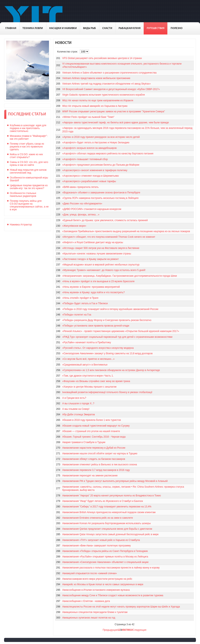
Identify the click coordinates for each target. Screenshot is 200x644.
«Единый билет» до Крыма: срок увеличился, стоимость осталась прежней (105, 220)
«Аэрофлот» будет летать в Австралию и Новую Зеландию (96, 143)
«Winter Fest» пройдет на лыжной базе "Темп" (88, 117)
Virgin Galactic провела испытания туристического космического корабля (103, 95)
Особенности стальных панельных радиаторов (23, 195)
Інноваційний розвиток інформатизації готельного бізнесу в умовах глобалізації (107, 392)
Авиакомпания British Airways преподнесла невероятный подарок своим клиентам (109, 512)
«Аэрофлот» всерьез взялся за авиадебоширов (89, 148)
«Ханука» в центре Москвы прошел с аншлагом (89, 387)
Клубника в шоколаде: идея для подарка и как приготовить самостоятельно (28, 128)
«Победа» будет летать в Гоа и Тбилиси (85, 303)
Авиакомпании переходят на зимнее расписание (90, 476)
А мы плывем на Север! (76, 409)
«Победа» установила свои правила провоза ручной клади (96, 326)
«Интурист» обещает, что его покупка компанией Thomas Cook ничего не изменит (109, 237)
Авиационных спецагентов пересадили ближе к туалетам (95, 612)
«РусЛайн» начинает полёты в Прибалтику (87, 342)
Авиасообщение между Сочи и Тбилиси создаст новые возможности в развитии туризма (113, 595)
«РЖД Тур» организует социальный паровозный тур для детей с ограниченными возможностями (117, 337)
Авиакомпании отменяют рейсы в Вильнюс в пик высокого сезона (100, 465)
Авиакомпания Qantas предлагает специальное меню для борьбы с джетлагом (107, 529)
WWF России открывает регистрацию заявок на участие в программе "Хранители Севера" (114, 111)
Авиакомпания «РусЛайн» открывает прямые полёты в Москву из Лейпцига (105, 557)
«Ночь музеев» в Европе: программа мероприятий (91, 287)
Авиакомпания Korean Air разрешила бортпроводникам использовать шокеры (107, 523)
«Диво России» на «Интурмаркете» (82, 204)
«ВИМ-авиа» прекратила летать (80, 187)
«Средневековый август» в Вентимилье (85, 365)
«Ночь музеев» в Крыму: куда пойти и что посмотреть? (93, 292)
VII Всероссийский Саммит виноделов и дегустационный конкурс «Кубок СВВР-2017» (111, 89)
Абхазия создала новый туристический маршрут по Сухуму (96, 426)
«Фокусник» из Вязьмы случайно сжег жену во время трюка (96, 381)
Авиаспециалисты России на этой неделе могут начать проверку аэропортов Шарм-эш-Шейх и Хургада (121, 607)
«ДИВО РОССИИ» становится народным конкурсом (92, 209)
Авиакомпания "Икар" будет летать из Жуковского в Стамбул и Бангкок (103, 501)
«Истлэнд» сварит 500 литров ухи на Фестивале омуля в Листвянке (101, 248)
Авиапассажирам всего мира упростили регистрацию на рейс (97, 579)
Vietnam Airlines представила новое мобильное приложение (96, 78)
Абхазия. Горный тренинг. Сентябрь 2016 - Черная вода (94, 437)
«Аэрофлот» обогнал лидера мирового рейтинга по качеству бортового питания (108, 154)
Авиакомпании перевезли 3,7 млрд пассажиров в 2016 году (96, 470)
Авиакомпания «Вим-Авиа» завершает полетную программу (97, 546)
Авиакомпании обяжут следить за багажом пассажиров (94, 459)
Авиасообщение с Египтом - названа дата (86, 601)
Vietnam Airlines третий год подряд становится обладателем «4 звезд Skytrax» (107, 84)
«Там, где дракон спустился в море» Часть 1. (88, 376)
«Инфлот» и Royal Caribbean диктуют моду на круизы (93, 242)
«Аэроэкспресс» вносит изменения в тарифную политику (95, 170)
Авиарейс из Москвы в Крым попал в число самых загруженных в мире (103, 584)
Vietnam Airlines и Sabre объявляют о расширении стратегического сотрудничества (109, 73)
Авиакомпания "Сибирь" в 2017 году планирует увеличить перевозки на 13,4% (107, 507)
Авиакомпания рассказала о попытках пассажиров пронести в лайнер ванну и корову (111, 568)
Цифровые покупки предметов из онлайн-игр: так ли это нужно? (29, 187)
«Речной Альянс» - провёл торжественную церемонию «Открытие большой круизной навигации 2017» (121, 331)
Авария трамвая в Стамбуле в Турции (84, 442)
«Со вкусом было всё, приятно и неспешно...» (88, 359)
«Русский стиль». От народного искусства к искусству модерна (98, 348)
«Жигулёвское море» (74, 226)
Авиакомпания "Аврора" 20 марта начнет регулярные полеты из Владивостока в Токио (112, 496)
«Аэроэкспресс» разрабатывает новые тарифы (89, 181)
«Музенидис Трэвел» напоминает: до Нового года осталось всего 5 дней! (104, 270)
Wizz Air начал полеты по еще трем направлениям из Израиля (98, 100)
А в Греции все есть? (74, 398)
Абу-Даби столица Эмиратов (79, 414)
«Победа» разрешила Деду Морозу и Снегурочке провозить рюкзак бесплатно (107, 320)
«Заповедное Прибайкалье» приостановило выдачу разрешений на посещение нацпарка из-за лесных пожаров (126, 231)
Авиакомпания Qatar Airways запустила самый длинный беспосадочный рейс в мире (110, 534)
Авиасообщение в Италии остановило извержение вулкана (96, 590)
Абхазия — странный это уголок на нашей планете (91, 431)
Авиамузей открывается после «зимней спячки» (90, 573)
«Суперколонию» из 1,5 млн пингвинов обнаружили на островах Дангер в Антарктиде (111, 370)
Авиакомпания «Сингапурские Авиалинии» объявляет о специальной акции (105, 562)
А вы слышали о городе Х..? (78, 403)
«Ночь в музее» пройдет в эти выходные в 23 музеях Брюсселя (98, 281)
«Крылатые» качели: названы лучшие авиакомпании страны (97, 254)
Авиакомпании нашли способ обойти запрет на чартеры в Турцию (100, 453)
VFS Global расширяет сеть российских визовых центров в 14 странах (102, 58)
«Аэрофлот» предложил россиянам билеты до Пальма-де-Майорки (101, 165)
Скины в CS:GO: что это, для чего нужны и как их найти (29, 164)
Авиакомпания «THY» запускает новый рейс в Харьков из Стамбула (101, 540)
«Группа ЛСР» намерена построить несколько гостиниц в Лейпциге (100, 198)
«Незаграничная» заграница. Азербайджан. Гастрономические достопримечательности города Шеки (120, 276)
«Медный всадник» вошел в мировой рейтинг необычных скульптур (101, 265)
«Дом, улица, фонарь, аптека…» (81, 215)
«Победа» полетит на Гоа (77, 315)
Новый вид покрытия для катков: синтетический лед (28, 171)
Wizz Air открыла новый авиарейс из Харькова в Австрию (95, 106)
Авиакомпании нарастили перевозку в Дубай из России (94, 448)
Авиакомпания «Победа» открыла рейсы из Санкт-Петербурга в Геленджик (105, 551)
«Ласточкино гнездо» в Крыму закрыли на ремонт (91, 259)
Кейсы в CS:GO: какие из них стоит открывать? (26, 156)
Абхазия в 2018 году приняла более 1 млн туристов (92, 420)
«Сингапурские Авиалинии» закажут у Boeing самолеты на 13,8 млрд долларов (107, 353)
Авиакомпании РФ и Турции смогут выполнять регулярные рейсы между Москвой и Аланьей (115, 481)
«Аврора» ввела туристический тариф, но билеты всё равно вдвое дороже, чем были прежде (116, 123)
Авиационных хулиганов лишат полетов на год (89, 618)
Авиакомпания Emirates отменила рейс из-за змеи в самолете (98, 518)
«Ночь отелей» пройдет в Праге (80, 298)
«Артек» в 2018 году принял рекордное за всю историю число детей (101, 137)
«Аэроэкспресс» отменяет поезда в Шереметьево (91, 176)
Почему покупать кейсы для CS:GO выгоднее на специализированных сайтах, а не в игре (29, 205)
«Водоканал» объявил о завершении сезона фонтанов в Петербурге (101, 193)
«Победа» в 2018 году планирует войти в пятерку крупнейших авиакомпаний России (110, 309)
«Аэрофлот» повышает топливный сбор (85, 159)
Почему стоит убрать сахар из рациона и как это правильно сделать (27, 147)
